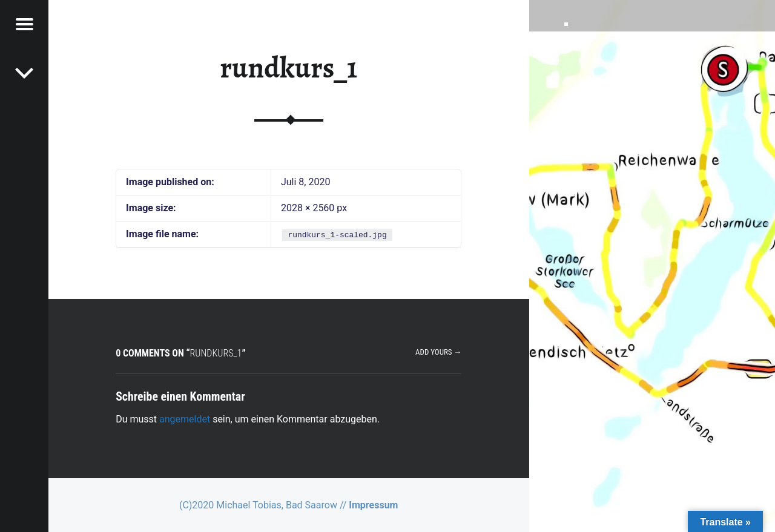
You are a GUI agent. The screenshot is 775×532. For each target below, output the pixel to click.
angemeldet (185, 419)
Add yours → (438, 352)
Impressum (373, 505)
